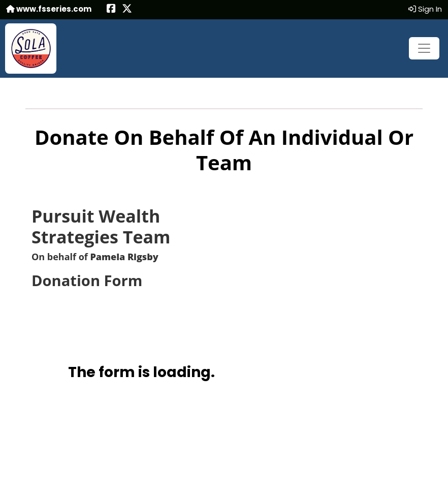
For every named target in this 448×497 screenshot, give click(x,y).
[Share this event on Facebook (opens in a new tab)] (111, 9)
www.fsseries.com (49, 9)
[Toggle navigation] (424, 48)
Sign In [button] (425, 9)
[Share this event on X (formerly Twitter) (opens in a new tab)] (127, 9)
